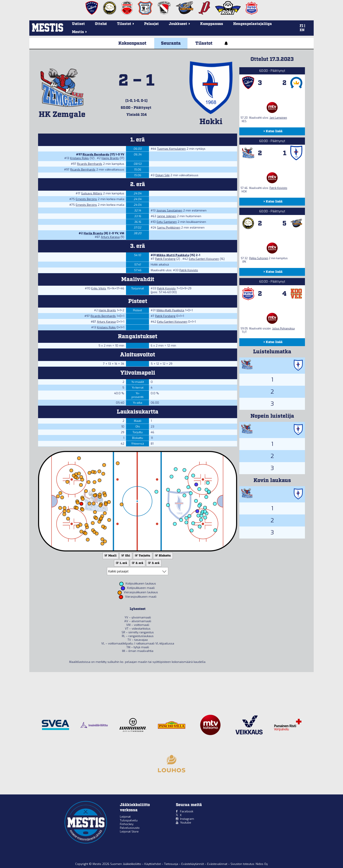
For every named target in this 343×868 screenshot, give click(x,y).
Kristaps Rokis (79, 158)
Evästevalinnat (217, 864)
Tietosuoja (171, 864)
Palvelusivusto (130, 828)
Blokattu (163, 556)
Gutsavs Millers (92, 193)
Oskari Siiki (162, 175)
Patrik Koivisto (189, 270)
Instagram (187, 819)
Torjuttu (142, 556)
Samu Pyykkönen (169, 228)
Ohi (125, 556)
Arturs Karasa (110, 237)
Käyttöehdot (153, 864)
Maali (110, 556)
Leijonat (125, 817)
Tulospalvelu (129, 820)
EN (302, 30)
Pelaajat (151, 24)
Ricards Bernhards (96, 154)
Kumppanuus (212, 24)
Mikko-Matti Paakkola (173, 255)
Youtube (186, 823)
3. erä (153, 563)
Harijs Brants (110, 158)
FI (301, 26)
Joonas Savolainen (169, 210)
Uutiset (78, 24)
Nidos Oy (262, 864)
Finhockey (127, 824)
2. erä (137, 563)
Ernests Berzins (86, 199)
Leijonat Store (129, 832)
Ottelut (101, 24)
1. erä (121, 563)
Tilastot (204, 43)
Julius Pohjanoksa (283, 329)
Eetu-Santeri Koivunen (204, 259)
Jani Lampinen (278, 118)
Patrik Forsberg (165, 259)
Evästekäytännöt (193, 864)
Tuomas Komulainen (171, 149)
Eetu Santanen (167, 222)
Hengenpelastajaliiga (253, 24)
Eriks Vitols (99, 288)
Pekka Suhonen (259, 258)
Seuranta (171, 43)
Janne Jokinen (167, 216)
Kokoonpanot (132, 43)
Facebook (187, 811)
